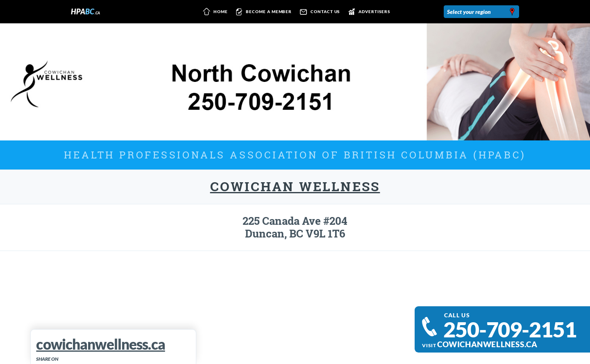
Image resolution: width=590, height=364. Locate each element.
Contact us (318, 12)
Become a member (262, 12)
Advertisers (367, 12)
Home (214, 12)
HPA (86, 11)
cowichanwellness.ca (487, 344)
